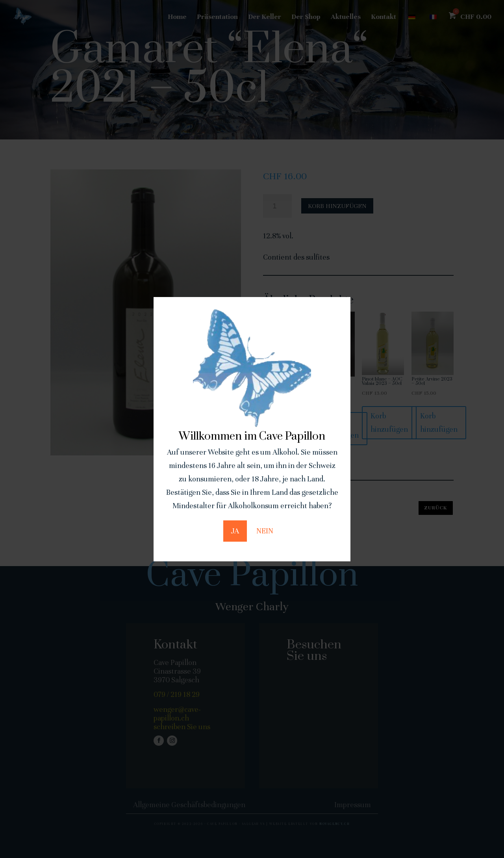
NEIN (265, 531)
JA (235, 531)
